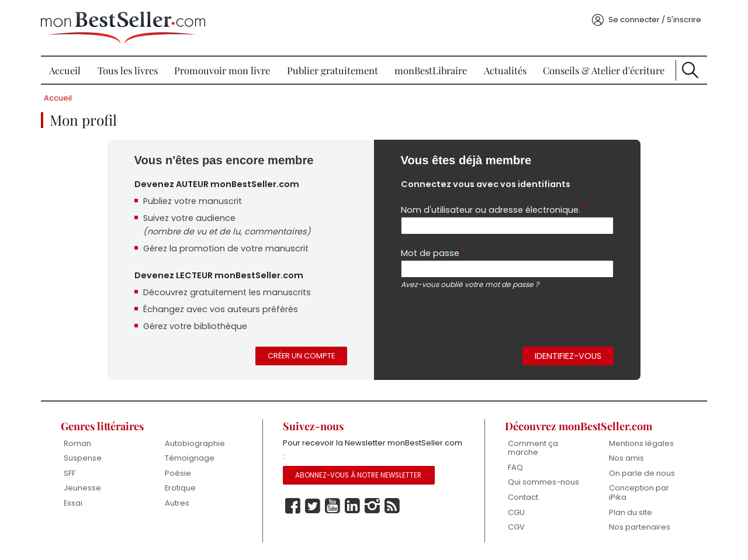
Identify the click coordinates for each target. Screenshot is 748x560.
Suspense (83, 458)
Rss (392, 506)
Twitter (313, 506)
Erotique (180, 488)
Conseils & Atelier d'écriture (604, 70)
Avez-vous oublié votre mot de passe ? (470, 284)
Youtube (333, 506)
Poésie (178, 473)
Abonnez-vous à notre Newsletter (358, 475)
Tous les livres (128, 70)
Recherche (690, 70)
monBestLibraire (431, 70)
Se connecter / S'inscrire (655, 20)
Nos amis (626, 458)
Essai (73, 503)
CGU (516, 512)
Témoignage (190, 458)
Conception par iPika (639, 492)
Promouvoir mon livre (222, 70)
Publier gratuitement (333, 70)
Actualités (505, 70)
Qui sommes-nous (543, 482)
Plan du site (631, 512)
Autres (177, 503)
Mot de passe (434, 253)
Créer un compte (301, 356)
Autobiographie (195, 443)
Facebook (293, 506)
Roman (77, 443)
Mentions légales (641, 443)
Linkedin (352, 506)
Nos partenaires (640, 527)
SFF (70, 473)
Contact (523, 497)
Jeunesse (82, 488)
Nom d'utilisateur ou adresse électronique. (494, 210)
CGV (516, 527)
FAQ (515, 467)
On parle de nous (642, 473)
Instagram (372, 506)
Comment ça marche (533, 448)
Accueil (65, 70)
